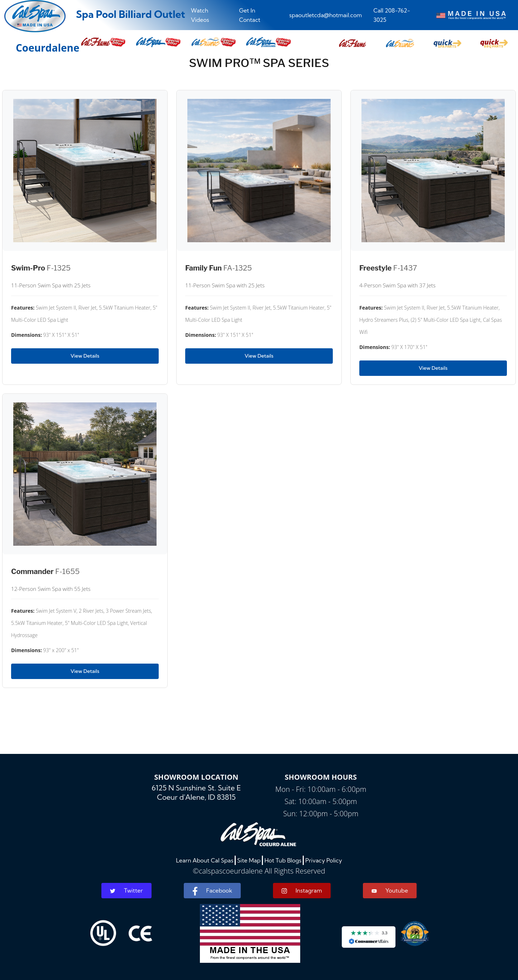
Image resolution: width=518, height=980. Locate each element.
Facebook (212, 891)
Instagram (302, 891)
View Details (85, 356)
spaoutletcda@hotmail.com (325, 15)
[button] (352, 42)
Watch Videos (200, 15)
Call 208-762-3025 (392, 15)
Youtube (390, 890)
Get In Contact (250, 15)
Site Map (249, 860)
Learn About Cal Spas (205, 860)
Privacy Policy (324, 860)
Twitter (126, 890)
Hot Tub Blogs (283, 860)
